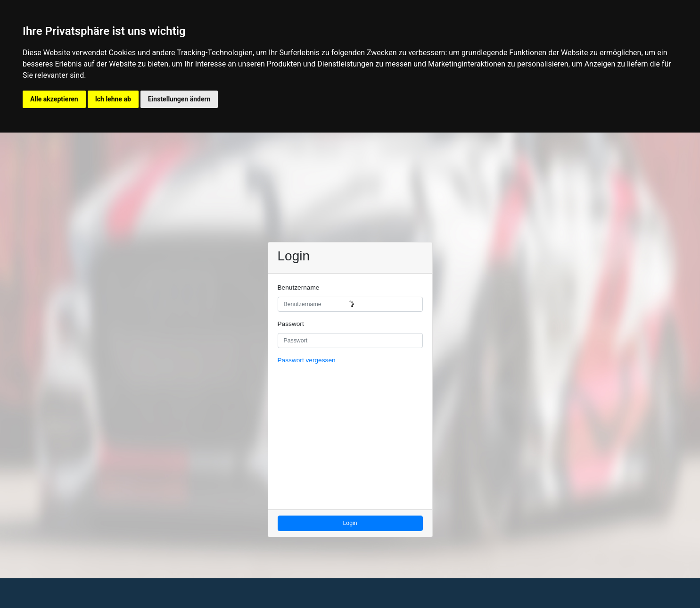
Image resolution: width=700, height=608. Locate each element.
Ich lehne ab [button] (113, 99)
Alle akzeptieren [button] (54, 99)
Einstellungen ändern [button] (179, 99)
